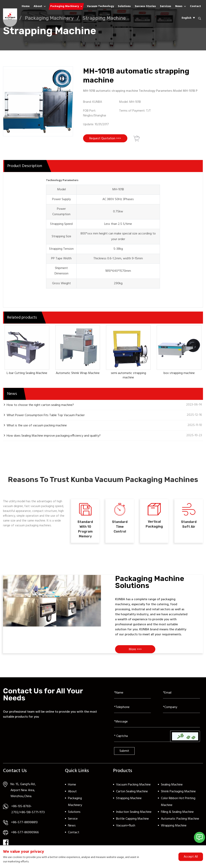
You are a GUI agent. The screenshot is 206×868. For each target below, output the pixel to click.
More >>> (135, 649)
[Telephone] (133, 707)
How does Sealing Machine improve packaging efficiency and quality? (54, 436)
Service (73, 819)
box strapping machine (179, 373)
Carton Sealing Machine (132, 792)
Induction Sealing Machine (134, 812)
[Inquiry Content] (157, 722)
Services (166, 6)
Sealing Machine (172, 785)
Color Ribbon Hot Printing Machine (178, 802)
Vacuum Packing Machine (133, 785)
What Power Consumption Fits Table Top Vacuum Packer (46, 415)
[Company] (181, 707)
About (38, 6)
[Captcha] (142, 736)
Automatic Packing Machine (180, 819)
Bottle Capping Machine (132, 819)
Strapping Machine (129, 798)
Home (26, 6)
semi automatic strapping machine (128, 375)
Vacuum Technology (100, 6)
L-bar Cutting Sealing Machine (27, 373)
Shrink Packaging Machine (178, 792)
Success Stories (145, 6)
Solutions (124, 6)
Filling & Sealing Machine (177, 812)
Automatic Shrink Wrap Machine (78, 373)
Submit (124, 751)
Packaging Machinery (65, 6)
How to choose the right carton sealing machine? (40, 405)
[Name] (133, 693)
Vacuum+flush (126, 826)
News (179, 6)
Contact (195, 6)
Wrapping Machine (174, 826)
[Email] (181, 693)
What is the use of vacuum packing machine (37, 425)
